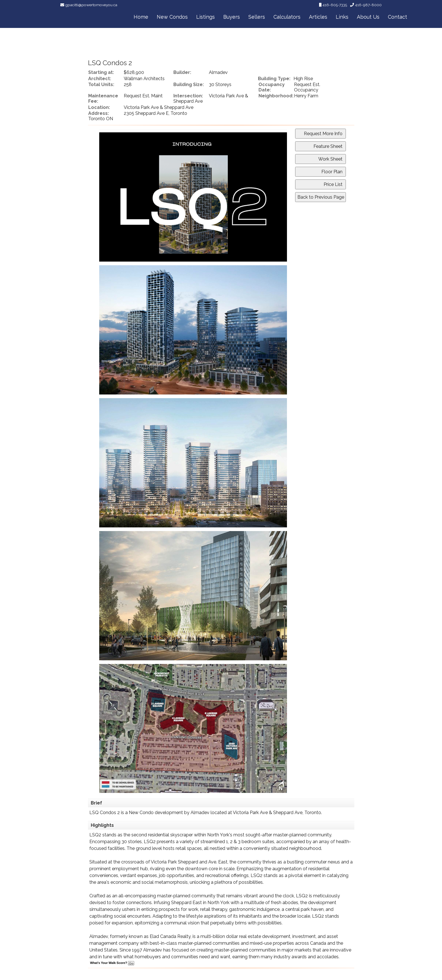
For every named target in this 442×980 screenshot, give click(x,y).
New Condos (172, 17)
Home (141, 17)
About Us (368, 17)
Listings (205, 17)
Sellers (257, 17)
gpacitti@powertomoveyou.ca (91, 5)
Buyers (232, 17)
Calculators (287, 17)
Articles (318, 17)
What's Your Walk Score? (112, 963)
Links (342, 17)
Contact (397, 17)
